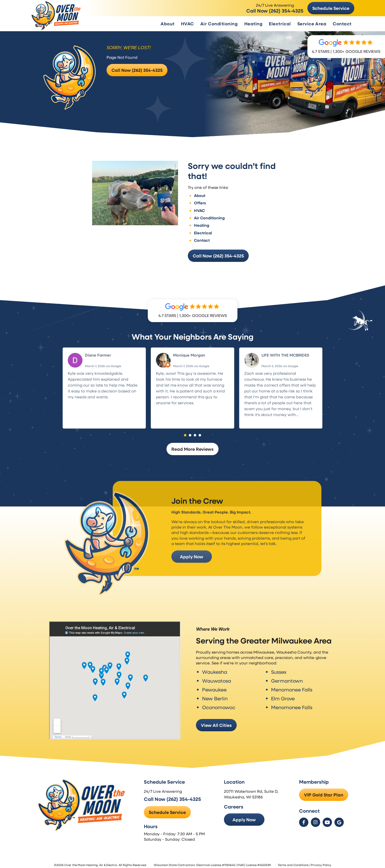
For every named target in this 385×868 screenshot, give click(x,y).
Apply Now (191, 564)
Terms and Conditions (293, 862)
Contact (342, 24)
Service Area (312, 24)
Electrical (280, 24)
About (168, 24)
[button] (185, 432)
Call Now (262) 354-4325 (275, 11)
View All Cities (216, 721)
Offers (200, 199)
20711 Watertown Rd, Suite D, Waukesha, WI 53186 (252, 791)
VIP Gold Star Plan (324, 792)
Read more (255, 417)
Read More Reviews (192, 445)
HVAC (187, 24)
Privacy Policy (321, 862)
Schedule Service (331, 8)
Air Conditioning (219, 24)
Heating (254, 24)
